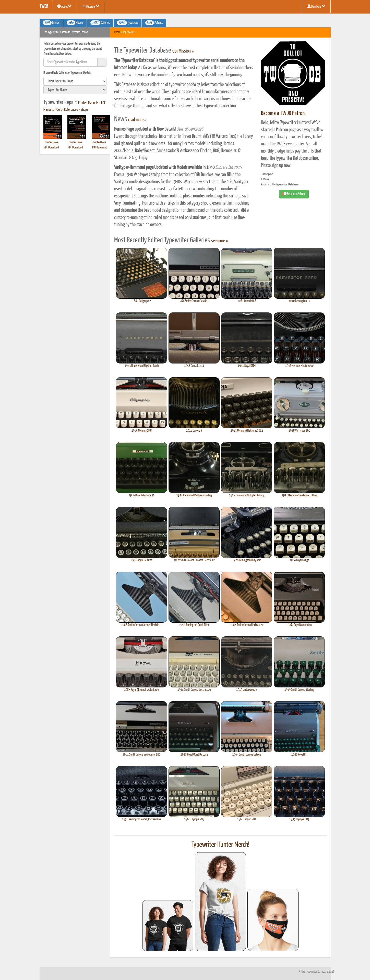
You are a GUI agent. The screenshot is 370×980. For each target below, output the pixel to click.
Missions (91, 6)
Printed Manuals (88, 103)
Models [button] (75, 23)
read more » (137, 120)
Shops (85, 110)
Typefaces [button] (128, 23)
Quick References (67, 110)
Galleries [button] (100, 23)
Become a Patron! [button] (294, 194)
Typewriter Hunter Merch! (220, 845)
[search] (75, 81)
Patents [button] (154, 23)
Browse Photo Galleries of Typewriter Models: (67, 73)
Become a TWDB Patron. (283, 113)
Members (316, 6)
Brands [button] (51, 23)
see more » (219, 241)
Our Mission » (183, 51)
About (64, 6)
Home (117, 32)
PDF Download (51, 148)
